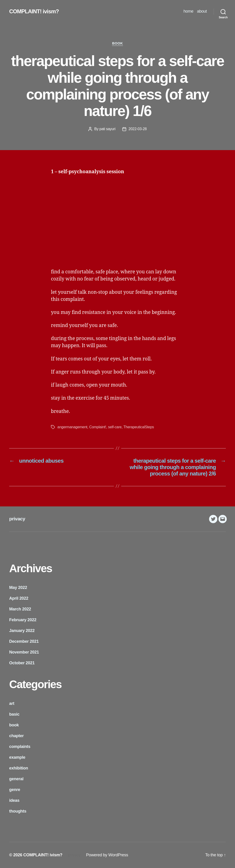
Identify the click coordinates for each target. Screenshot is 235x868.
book (117, 43)
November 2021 (24, 652)
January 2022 (22, 631)
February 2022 (23, 620)
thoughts (18, 811)
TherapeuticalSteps (139, 427)
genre (15, 790)
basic (14, 714)
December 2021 (24, 641)
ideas (14, 800)
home (188, 11)
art (12, 703)
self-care (115, 427)
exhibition (19, 768)
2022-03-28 (138, 129)
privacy (17, 519)
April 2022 (19, 598)
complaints (20, 747)
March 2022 (20, 609)
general (16, 779)
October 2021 (22, 663)
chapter (16, 736)
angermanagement (72, 427)
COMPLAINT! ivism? (34, 11)
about (202, 11)
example (17, 757)
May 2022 (18, 588)
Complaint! (98, 427)
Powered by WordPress (107, 855)
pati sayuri (107, 129)
